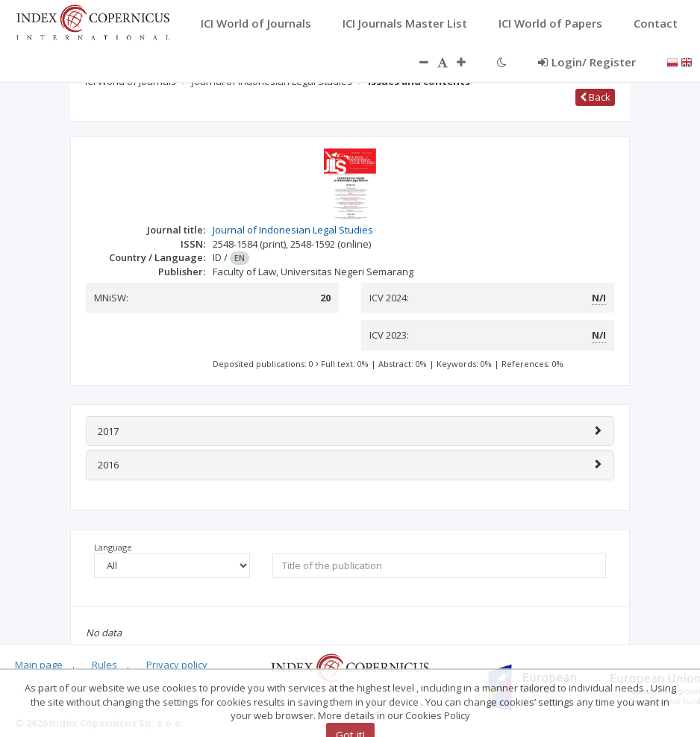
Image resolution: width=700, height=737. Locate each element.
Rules (104, 665)
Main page (39, 665)
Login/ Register (587, 62)
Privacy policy (177, 665)
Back (595, 97)
